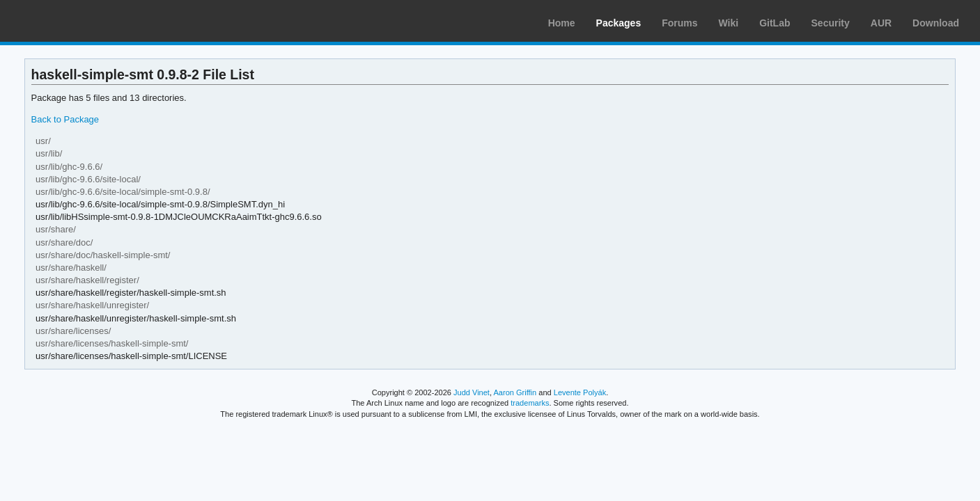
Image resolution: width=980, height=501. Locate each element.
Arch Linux (77, 21)
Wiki (729, 23)
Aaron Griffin (515, 392)
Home (562, 23)
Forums (679, 23)
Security (831, 23)
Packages (619, 23)
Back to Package (65, 119)
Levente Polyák (580, 392)
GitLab (775, 23)
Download (936, 23)
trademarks (530, 403)
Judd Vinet (472, 392)
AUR (881, 23)
